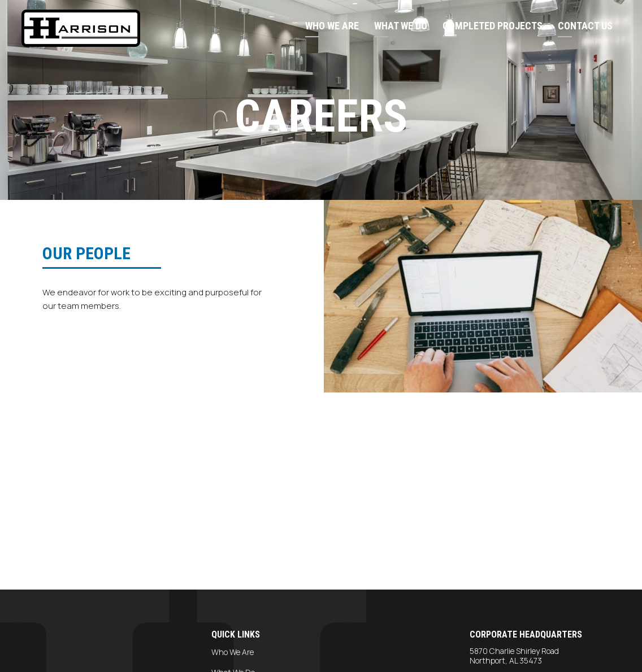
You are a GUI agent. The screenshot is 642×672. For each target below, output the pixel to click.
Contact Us (585, 26)
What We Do (401, 26)
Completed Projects (493, 26)
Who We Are (332, 26)
